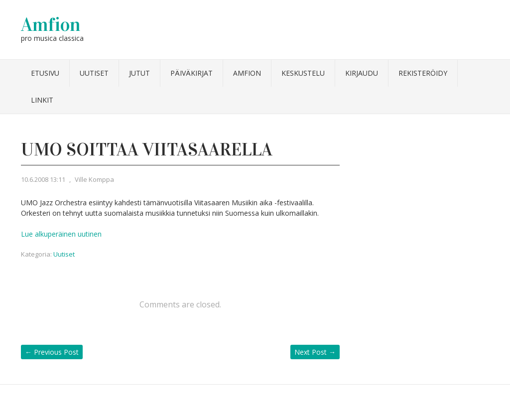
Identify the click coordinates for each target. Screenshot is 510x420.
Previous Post (52, 352)
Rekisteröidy (423, 73)
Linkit (42, 100)
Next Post (315, 352)
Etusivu (45, 73)
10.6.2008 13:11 (43, 179)
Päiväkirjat (191, 73)
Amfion (51, 24)
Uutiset (94, 73)
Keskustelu (303, 73)
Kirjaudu (362, 73)
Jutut (139, 73)
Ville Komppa (94, 179)
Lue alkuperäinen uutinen (61, 234)
